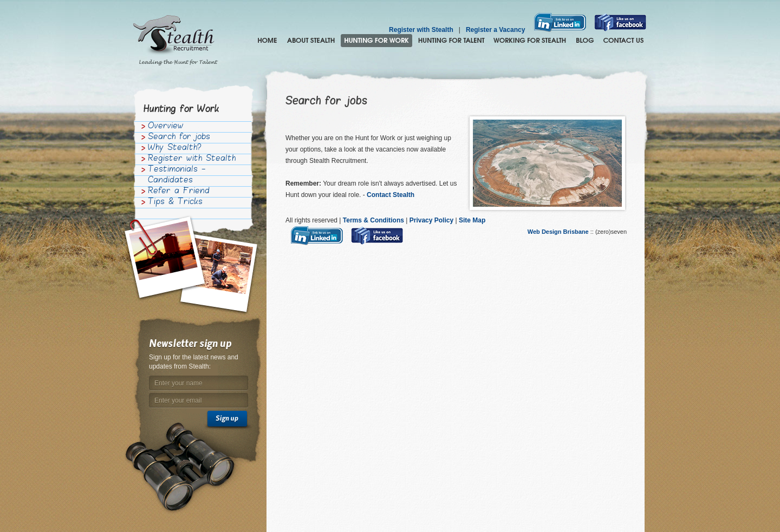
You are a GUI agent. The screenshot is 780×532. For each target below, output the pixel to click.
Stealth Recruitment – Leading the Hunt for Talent (175, 41)
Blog (585, 41)
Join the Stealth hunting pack (530, 41)
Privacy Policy (431, 220)
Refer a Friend (179, 192)
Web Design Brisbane (559, 232)
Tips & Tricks (175, 202)
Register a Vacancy (495, 30)
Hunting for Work (376, 41)
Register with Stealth (421, 30)
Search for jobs (179, 137)
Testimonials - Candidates (177, 175)
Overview (166, 127)
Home (267, 41)
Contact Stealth (392, 195)
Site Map (472, 220)
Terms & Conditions (373, 220)
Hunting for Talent (451, 41)
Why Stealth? (175, 148)
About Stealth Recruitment (311, 41)
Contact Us (623, 41)
